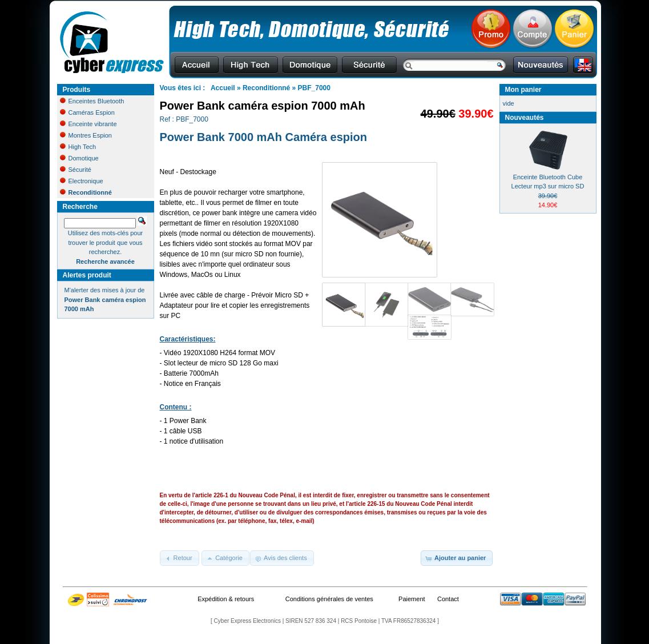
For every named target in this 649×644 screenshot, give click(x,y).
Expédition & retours (226, 599)
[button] (180, 558)
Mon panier (523, 90)
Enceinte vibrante (88, 124)
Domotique (79, 158)
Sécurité (76, 170)
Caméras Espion (87, 112)
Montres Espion (86, 135)
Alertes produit (87, 275)
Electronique (82, 181)
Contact (448, 599)
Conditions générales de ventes (329, 599)
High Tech (78, 147)
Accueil (223, 88)
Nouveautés (525, 118)
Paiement (412, 599)
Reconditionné (266, 88)
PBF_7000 (314, 88)
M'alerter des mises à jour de (105, 299)
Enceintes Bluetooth (92, 101)
